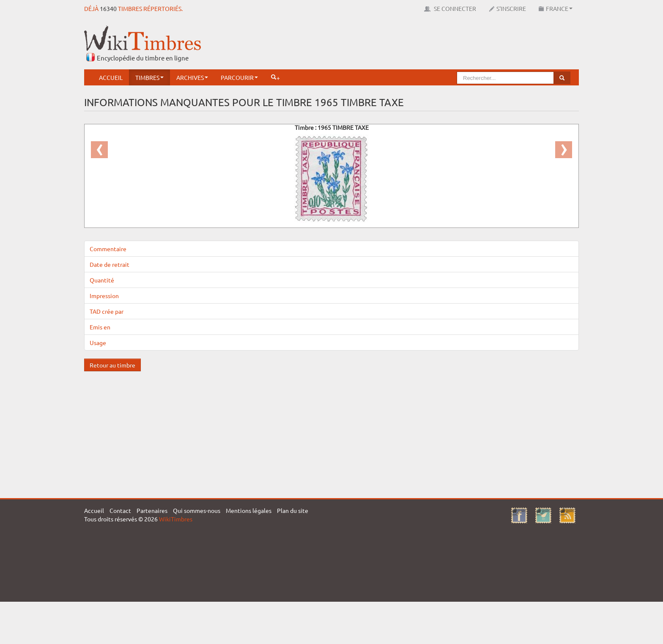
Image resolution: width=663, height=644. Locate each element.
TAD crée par (107, 311)
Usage (98, 343)
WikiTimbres (176, 519)
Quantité (102, 280)
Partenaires (152, 510)
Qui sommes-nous (197, 510)
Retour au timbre (112, 365)
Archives (192, 77)
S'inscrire (507, 8)
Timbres (149, 77)
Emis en (100, 327)
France (556, 8)
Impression (104, 296)
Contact (120, 510)
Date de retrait (110, 264)
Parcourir (239, 77)
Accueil (111, 77)
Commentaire (108, 249)
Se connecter (450, 8)
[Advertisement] (425, 44)
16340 (108, 8)
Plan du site (293, 510)
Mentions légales (249, 510)
